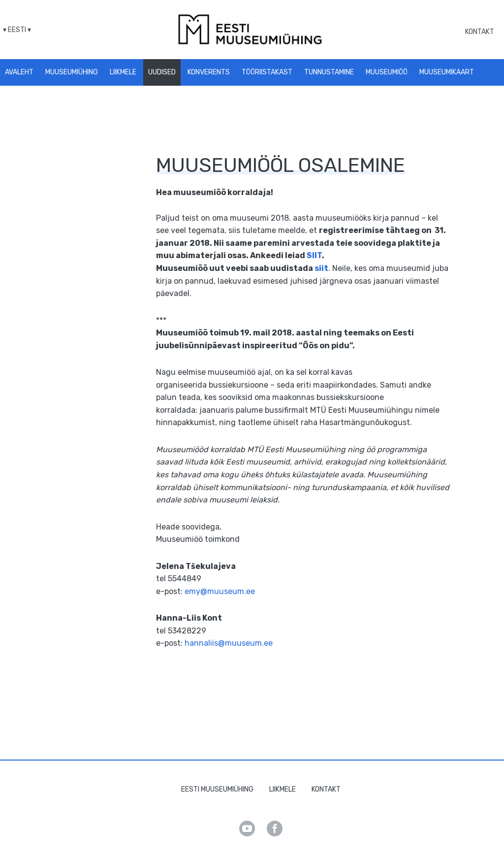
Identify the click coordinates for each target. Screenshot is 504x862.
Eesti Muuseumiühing (217, 789)
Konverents (209, 72)
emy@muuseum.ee (220, 591)
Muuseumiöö (387, 72)
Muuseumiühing (72, 72)
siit (321, 268)
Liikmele (123, 72)
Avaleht (19, 72)
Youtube (247, 829)
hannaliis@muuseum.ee (229, 643)
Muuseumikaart (447, 72)
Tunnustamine (329, 72)
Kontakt (480, 32)
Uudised (162, 72)
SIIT (314, 255)
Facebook (275, 829)
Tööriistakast (267, 72)
